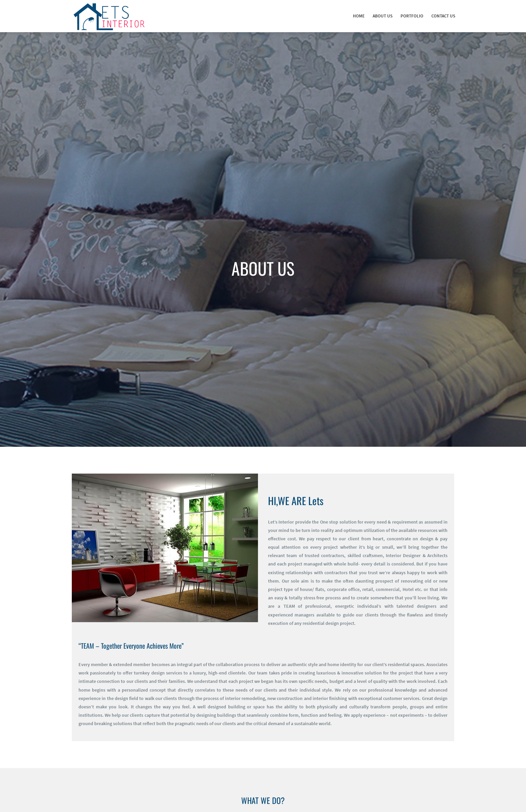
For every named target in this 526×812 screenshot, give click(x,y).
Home (359, 16)
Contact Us (443, 16)
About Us (383, 16)
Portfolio (412, 16)
